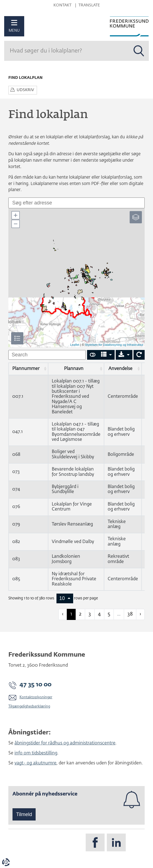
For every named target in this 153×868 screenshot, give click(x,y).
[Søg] (66, 51)
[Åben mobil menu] (14, 26)
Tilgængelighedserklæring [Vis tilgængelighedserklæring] (29, 706)
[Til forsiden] (129, 26)
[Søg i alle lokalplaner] (139, 51)
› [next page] (140, 614)
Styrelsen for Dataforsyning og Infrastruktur (114, 345)
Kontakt (62, 5)
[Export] (124, 355)
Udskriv (25, 90)
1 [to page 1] (71, 614)
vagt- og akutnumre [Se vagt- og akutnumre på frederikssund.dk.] (35, 763)
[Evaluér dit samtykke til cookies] (6, 862)
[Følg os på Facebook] (95, 842)
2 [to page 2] (80, 614)
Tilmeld (24, 814)
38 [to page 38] (130, 614)
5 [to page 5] (109, 614)
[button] (15, 215)
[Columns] (107, 355)
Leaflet (75, 345)
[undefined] (47, 355)
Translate (89, 5)
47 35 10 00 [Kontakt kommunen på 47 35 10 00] (35, 685)
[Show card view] (93, 355)
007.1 (18, 397)
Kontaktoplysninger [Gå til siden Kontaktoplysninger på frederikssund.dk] (36, 697)
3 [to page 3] (90, 614)
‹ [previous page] (63, 614)
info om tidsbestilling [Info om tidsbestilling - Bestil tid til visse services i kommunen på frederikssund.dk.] (36, 753)
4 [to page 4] (99, 614)
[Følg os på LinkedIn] (116, 842)
